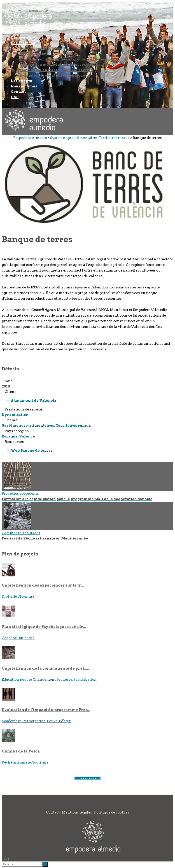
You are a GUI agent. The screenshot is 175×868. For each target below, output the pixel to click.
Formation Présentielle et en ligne (52, 75)
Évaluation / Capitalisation (45, 48)
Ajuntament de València (34, 401)
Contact (18, 92)
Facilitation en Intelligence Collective (56, 70)
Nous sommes (24, 86)
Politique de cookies (112, 812)
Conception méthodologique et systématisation (65, 65)
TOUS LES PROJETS (87, 778)
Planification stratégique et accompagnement (63, 59)
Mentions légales (77, 812)
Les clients (21, 81)
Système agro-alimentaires (28, 426)
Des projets (22, 38)
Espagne (10, 436)
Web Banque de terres (32, 451)
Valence (27, 436)
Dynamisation (33, 54)
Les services (23, 43)
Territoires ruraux (73, 426)
